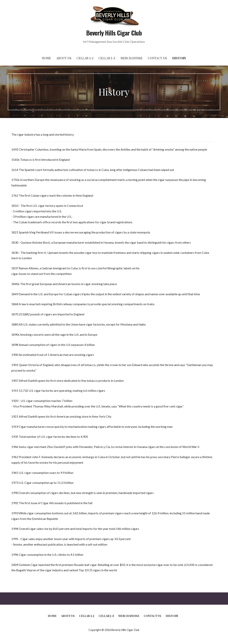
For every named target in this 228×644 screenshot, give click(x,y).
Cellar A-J (85, 58)
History (179, 58)
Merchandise (132, 58)
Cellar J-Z (107, 58)
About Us (64, 58)
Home (46, 58)
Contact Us (157, 58)
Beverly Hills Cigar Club (114, 33)
